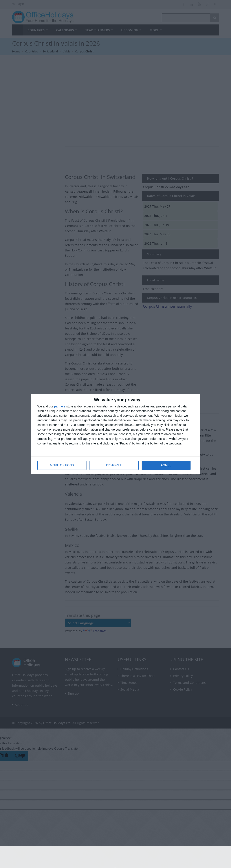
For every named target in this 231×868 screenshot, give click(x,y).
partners (60, 406)
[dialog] (115, 434)
